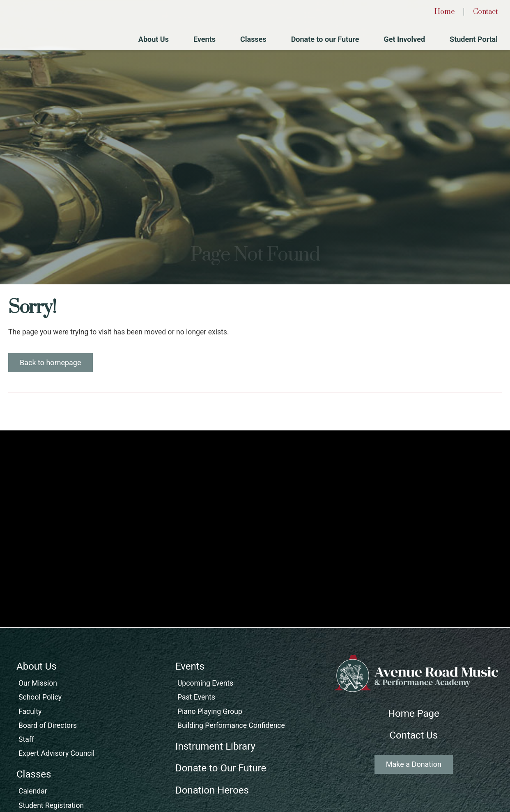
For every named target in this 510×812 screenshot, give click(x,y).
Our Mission (38, 683)
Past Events (196, 697)
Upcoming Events (205, 683)
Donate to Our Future (221, 768)
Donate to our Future (325, 39)
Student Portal (474, 39)
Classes (253, 39)
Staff (26, 739)
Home (445, 12)
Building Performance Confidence (231, 725)
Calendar (33, 791)
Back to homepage (51, 363)
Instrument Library (215, 746)
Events (204, 39)
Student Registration (51, 805)
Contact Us (414, 735)
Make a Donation (414, 764)
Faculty (30, 711)
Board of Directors (48, 725)
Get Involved (404, 39)
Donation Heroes (212, 790)
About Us (154, 39)
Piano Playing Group (210, 711)
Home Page (414, 714)
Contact (485, 12)
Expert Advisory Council (56, 753)
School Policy (40, 697)
